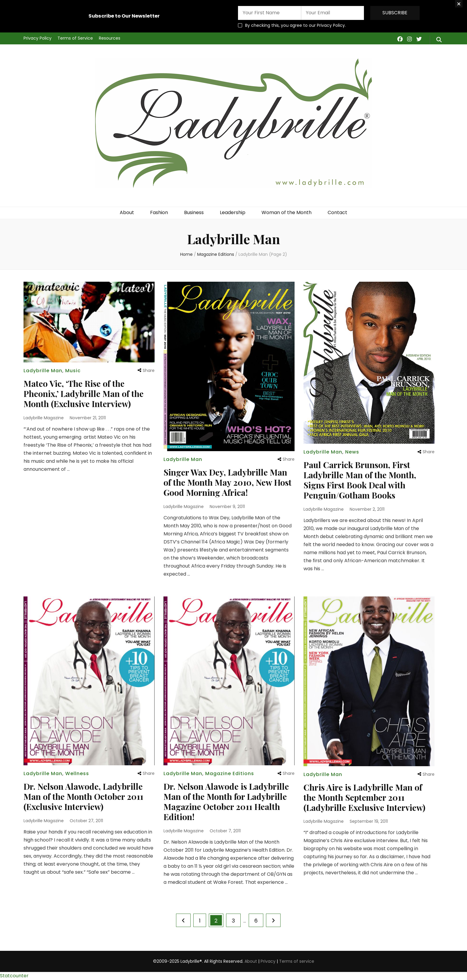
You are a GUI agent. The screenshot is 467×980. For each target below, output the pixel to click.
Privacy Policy (38, 38)
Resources (110, 38)
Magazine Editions (230, 773)
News (352, 452)
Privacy (268, 961)
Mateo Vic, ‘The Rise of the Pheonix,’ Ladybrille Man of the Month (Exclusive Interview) (84, 394)
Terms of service (297, 961)
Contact (337, 212)
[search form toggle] (439, 40)
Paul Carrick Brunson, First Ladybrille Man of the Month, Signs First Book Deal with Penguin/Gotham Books (360, 480)
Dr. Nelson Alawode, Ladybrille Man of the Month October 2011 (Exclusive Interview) (83, 796)
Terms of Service (75, 38)
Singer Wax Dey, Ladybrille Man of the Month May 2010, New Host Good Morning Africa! (228, 482)
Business (194, 212)
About (127, 212)
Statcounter (14, 976)
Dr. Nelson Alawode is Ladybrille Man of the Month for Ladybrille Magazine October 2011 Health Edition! (226, 801)
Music (73, 371)
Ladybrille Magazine (44, 418)
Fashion (159, 212)
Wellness (77, 773)
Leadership (233, 212)
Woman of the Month (287, 212)
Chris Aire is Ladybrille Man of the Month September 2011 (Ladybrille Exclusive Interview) (364, 797)
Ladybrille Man (43, 371)
